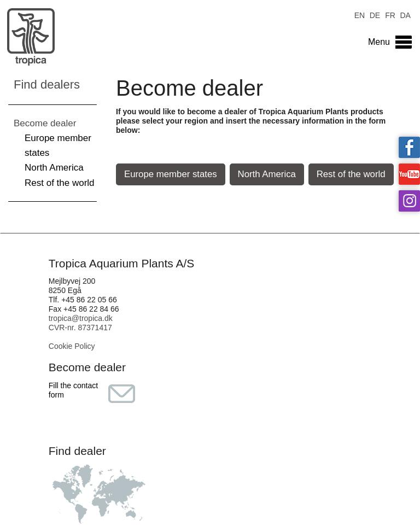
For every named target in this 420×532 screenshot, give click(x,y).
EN (360, 14)
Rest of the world (60, 183)
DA (405, 14)
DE (375, 14)
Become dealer (45, 123)
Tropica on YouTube (409, 174)
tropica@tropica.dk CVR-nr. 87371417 (81, 323)
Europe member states (171, 174)
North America (54, 168)
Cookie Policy (72, 346)
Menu (379, 42)
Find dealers (47, 84)
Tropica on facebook (409, 147)
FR (390, 14)
